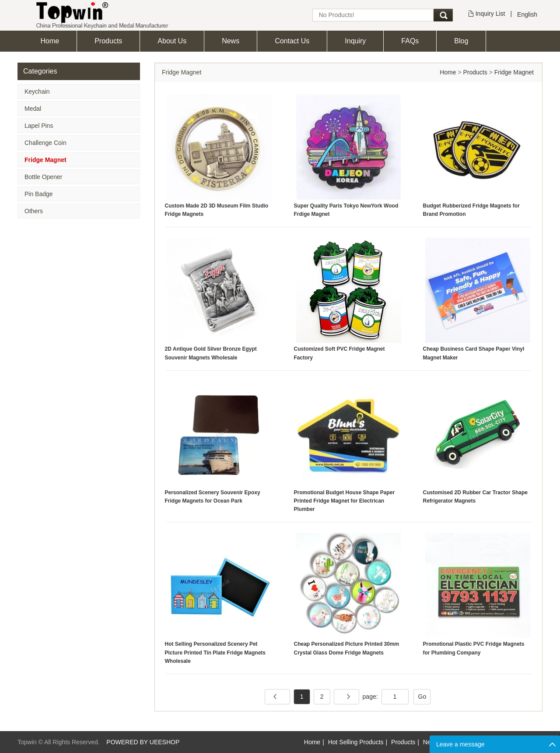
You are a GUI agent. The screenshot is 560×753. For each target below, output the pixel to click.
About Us (172, 41)
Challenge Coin (45, 143)
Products (108, 41)
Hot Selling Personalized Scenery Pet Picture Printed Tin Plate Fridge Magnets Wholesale (215, 652)
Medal (33, 109)
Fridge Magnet (45, 160)
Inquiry (355, 41)
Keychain (37, 91)
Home (50, 41)
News (231, 41)
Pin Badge (39, 194)
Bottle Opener (43, 177)
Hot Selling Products (356, 742)
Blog (461, 41)
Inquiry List (490, 14)
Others (34, 211)
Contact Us (292, 41)
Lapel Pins (39, 126)
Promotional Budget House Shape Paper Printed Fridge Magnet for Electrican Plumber (345, 501)
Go (422, 697)
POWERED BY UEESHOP (143, 742)
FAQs (410, 41)
